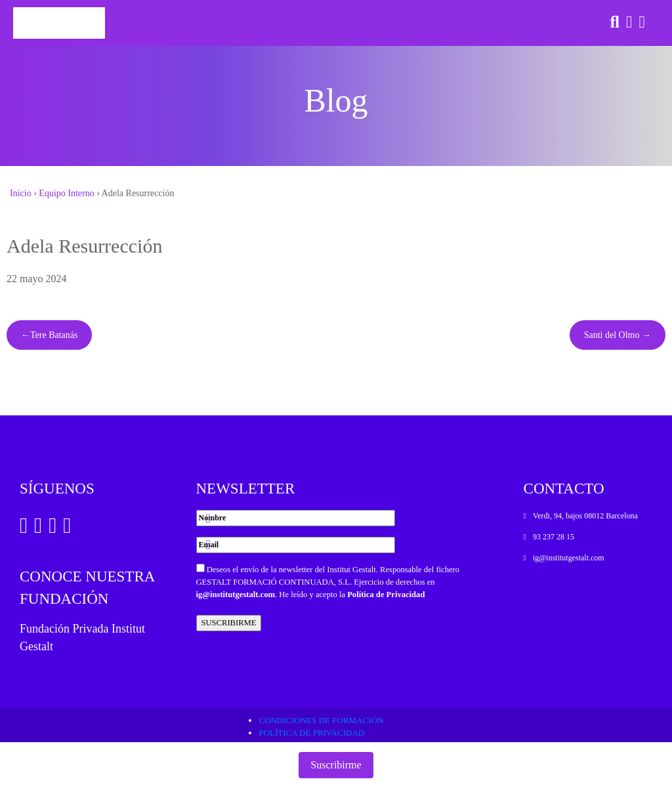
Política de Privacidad (386, 595)
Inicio (21, 193)
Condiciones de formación (321, 720)
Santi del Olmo (612, 335)
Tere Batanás (54, 335)
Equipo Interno (66, 193)
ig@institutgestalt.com (236, 595)
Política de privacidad (311, 733)
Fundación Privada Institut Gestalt (82, 637)
